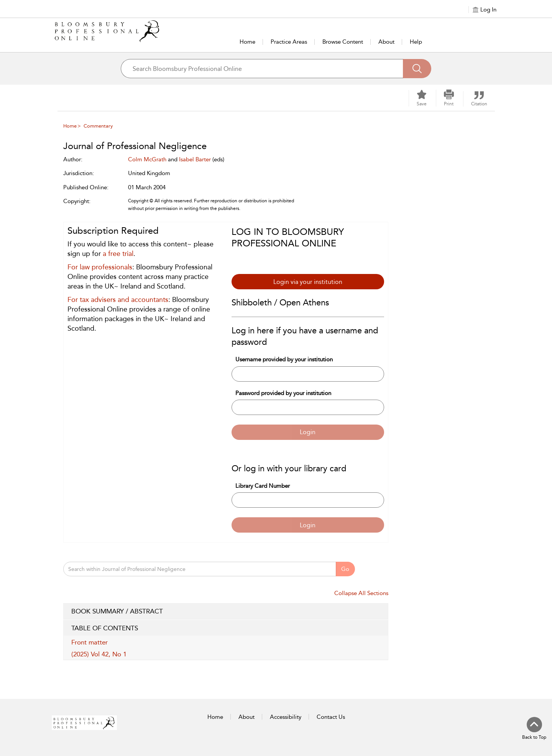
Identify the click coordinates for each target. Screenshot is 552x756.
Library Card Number (263, 486)
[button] (449, 98)
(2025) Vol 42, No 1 (99, 654)
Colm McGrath (147, 159)
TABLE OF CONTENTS (226, 628)
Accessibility (286, 717)
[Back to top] (534, 729)
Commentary (98, 126)
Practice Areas (289, 42)
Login (308, 432)
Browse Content (343, 42)
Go (345, 569)
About (386, 42)
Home (247, 42)
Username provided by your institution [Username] (284, 359)
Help (416, 42)
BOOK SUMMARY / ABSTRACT (226, 612)
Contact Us (331, 717)
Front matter (90, 642)
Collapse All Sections (361, 593)
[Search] (417, 69)
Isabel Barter (195, 159)
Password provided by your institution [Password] (283, 393)
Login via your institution (308, 282)
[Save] (422, 98)
